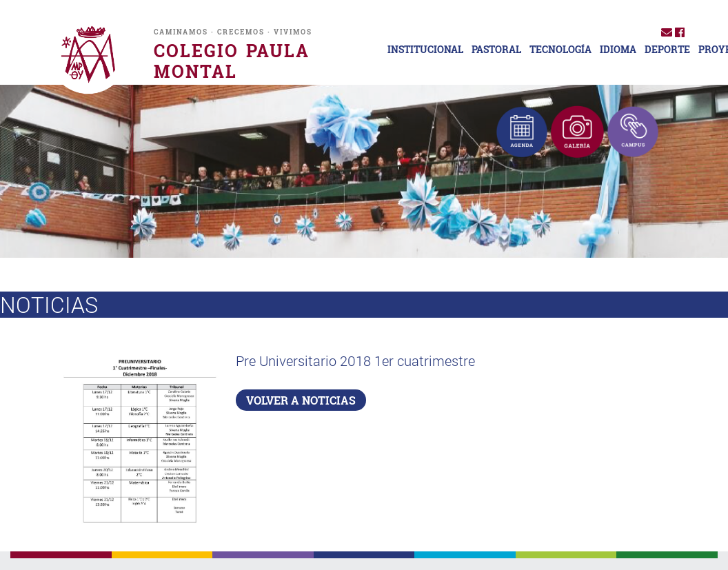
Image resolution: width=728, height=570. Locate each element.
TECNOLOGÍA (560, 50)
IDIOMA (618, 50)
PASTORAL (496, 50)
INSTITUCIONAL (425, 50)
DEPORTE (667, 50)
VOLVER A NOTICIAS (301, 400)
